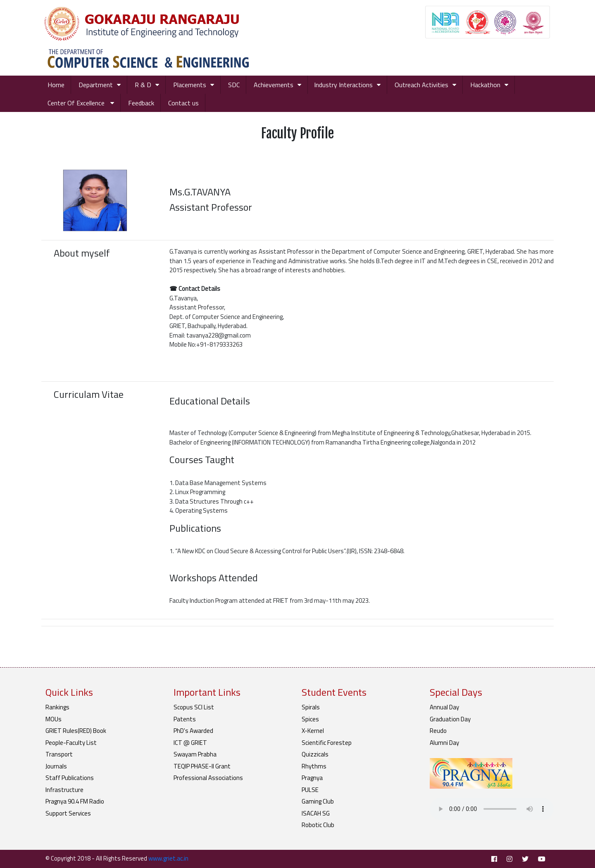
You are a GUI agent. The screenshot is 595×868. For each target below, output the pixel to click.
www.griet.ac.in (168, 858)
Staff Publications (70, 778)
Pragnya (312, 778)
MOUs (54, 719)
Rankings (57, 707)
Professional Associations (208, 778)
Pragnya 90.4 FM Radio (75, 801)
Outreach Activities (421, 85)
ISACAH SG (316, 813)
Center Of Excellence (77, 103)
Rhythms (314, 766)
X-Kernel (313, 731)
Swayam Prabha (195, 754)
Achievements (274, 85)
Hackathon (485, 85)
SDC (234, 85)
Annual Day (444, 707)
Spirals (311, 707)
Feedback (141, 103)
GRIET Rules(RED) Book (76, 731)
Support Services (68, 813)
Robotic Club (318, 825)
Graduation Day (450, 719)
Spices (310, 719)
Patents (185, 719)
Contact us (183, 103)
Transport (59, 754)
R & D (143, 85)
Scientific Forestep (327, 743)
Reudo (438, 731)
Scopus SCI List (194, 707)
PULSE (310, 790)
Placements (190, 85)
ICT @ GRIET (190, 743)
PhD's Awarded (193, 731)
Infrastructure (64, 790)
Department (96, 85)
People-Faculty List (71, 743)
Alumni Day (444, 743)
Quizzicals (315, 754)
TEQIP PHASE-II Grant (202, 766)
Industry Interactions (343, 85)
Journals (56, 766)
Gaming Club (318, 801)
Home (56, 85)
